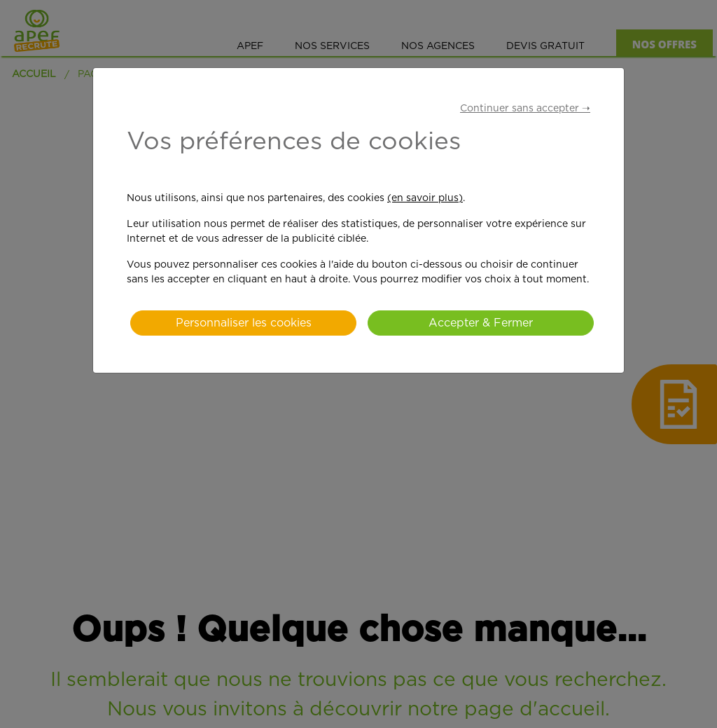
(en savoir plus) (425, 198)
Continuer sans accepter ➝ (525, 109)
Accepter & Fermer (481, 323)
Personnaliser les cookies (244, 323)
